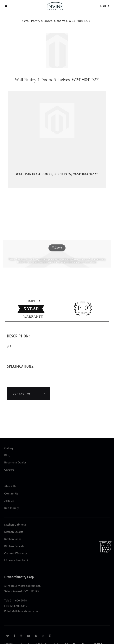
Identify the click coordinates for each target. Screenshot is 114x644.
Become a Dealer (15, 463)
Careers (9, 470)
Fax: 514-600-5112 (16, 606)
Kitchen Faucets (14, 546)
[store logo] (55, 6)
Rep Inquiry (12, 508)
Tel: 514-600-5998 (16, 601)
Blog (7, 455)
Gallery (9, 448)
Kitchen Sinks (13, 539)
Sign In (105, 6)
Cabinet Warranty (16, 554)
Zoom (57, 248)
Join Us (9, 501)
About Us (10, 487)
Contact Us (11, 494)
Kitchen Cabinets (15, 525)
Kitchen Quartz (14, 532)
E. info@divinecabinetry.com (22, 612)
